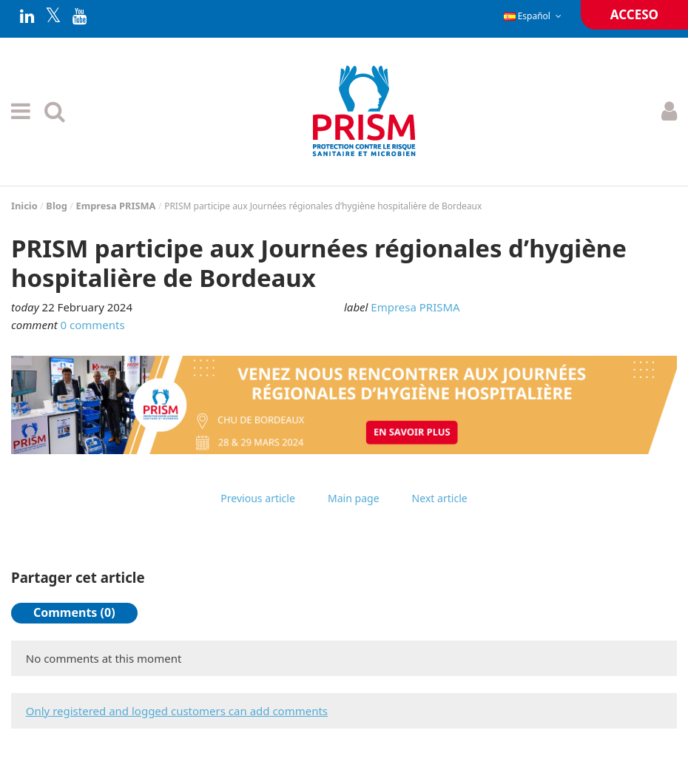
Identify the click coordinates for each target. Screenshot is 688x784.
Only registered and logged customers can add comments (177, 711)
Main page (354, 498)
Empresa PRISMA (415, 307)
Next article (440, 498)
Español (534, 16)
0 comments (93, 325)
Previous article (258, 498)
